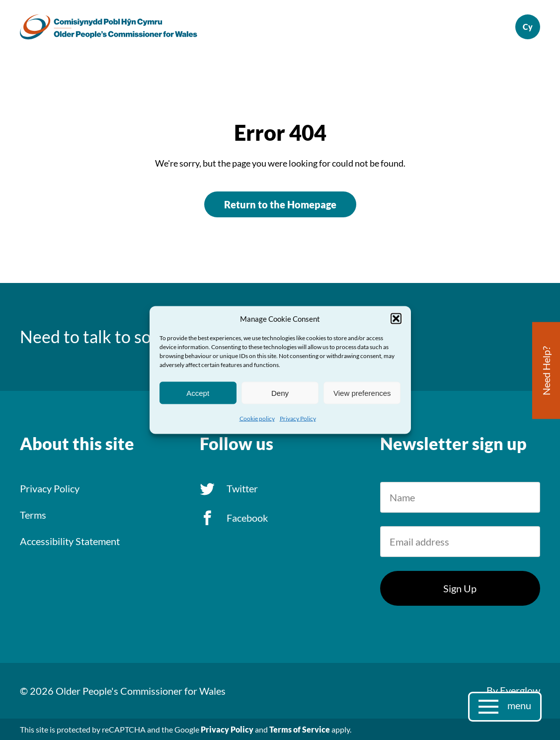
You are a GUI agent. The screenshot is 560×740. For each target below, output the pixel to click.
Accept (198, 393)
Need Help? (546, 371)
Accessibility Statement (70, 541)
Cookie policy (257, 418)
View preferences (362, 393)
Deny (280, 393)
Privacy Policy (298, 418)
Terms (33, 515)
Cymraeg (528, 27)
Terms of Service (300, 729)
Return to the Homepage (280, 204)
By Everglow (513, 690)
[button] (396, 319)
